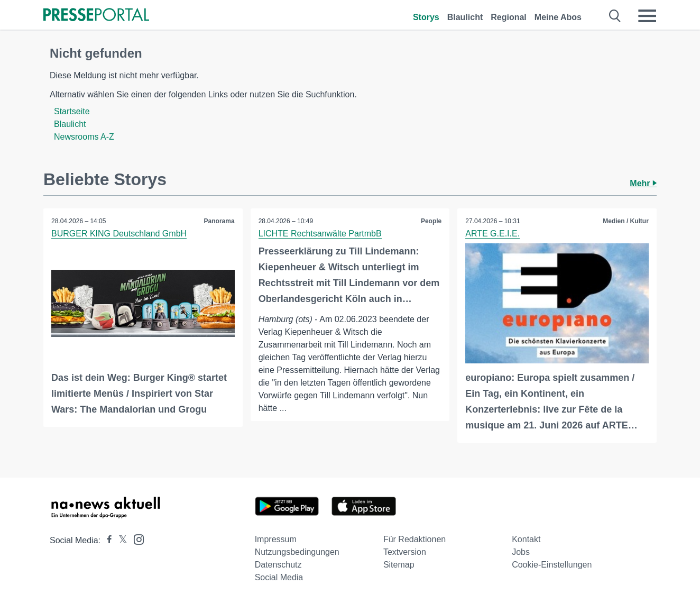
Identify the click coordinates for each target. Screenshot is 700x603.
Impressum (276, 539)
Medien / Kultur (626, 221)
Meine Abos (558, 17)
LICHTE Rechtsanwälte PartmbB (320, 234)
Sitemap (399, 565)
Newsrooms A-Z (84, 137)
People (431, 221)
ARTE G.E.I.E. (492, 234)
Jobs (521, 552)
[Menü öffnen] (647, 16)
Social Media (279, 577)
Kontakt (526, 539)
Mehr (643, 183)
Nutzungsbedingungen (297, 552)
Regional (509, 17)
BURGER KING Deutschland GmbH (119, 234)
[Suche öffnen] (615, 16)
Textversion (405, 552)
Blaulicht (465, 17)
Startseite (72, 111)
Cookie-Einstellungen (552, 565)
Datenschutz (278, 565)
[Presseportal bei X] (120, 540)
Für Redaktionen (415, 539)
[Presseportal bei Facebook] (106, 540)
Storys (426, 17)
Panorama (219, 221)
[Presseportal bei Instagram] (136, 539)
